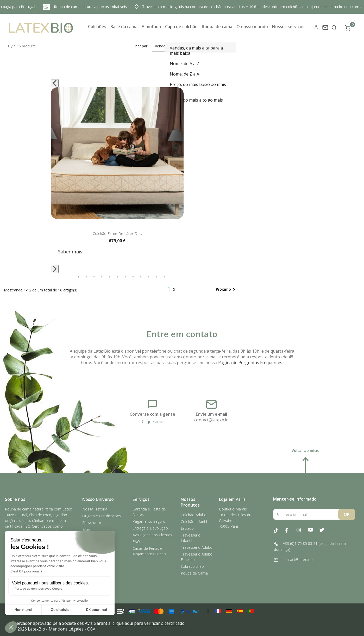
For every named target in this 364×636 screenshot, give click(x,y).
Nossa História (95, 509)
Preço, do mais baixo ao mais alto (198, 87)
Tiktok (279, 533)
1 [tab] (78, 277)
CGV (91, 629)
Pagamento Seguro (149, 521)
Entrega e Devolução (150, 528)
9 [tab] (141, 277)
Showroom (92, 523)
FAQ (136, 542)
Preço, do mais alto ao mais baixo (196, 103)
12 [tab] (164, 277)
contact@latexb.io (211, 420)
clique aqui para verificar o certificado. (149, 623)
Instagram (302, 533)
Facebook (290, 533)
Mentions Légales (66, 629)
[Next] (55, 269)
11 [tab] (156, 277)
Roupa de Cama (194, 573)
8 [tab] (133, 277)
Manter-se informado (295, 499)
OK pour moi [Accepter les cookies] (96, 610)
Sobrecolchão (192, 566)
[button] (11, 627)
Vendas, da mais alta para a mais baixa (196, 51)
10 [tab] (149, 277)
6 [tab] (117, 277)
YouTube (313, 533)
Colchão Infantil (194, 522)
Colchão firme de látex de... (117, 233)
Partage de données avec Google (38, 589)
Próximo (227, 290)
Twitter (325, 533)
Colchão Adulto (194, 515)
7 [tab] (125, 277)
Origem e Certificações (102, 516)
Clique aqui (153, 422)
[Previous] (55, 83)
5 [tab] (110, 277)
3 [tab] (94, 277)
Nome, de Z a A (184, 74)
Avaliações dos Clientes (152, 535)
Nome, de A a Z (184, 64)
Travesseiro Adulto (197, 547)
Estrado (187, 528)
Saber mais (70, 252)
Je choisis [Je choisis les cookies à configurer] (60, 610)
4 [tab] (102, 277)
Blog (86, 529)
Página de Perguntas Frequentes (250, 363)
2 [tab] (86, 277)
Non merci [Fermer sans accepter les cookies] (23, 610)
